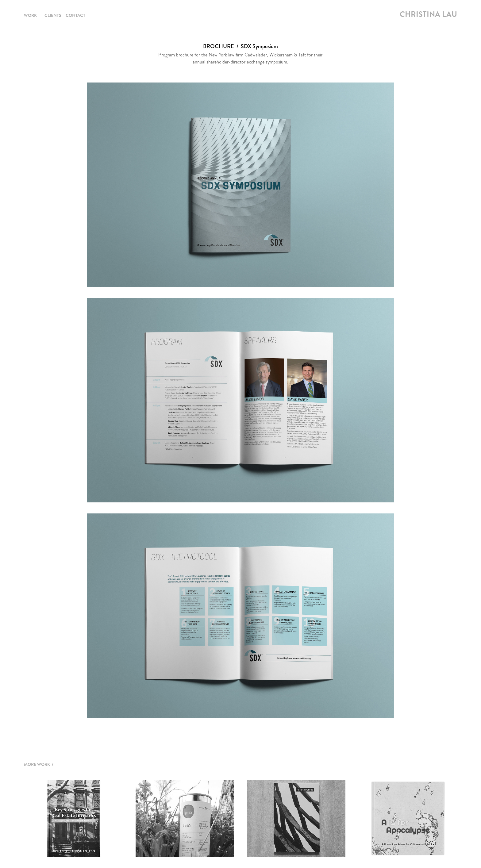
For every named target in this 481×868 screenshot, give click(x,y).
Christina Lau (428, 14)
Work (30, 15)
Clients (53, 15)
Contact (75, 15)
